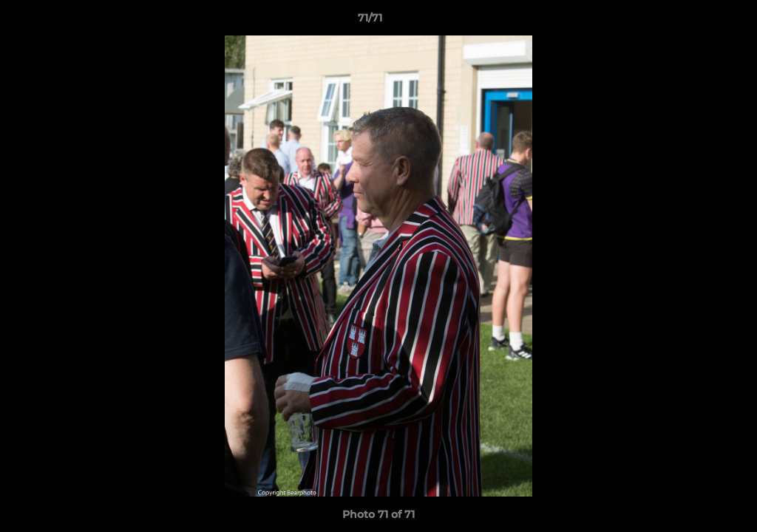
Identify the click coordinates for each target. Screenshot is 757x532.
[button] (695, 21)
